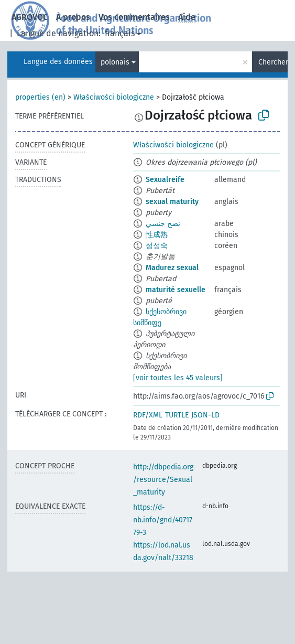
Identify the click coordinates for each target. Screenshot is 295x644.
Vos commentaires (134, 17)
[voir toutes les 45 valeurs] (178, 378)
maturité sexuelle (176, 290)
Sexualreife (165, 180)
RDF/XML (148, 415)
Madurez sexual (172, 268)
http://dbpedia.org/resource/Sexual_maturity (163, 480)
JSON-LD (205, 415)
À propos (73, 17)
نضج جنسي (163, 224)
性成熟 (157, 235)
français (120, 33)
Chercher (273, 62)
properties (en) (40, 97)
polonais (115, 62)
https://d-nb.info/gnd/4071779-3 (163, 520)
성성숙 (157, 246)
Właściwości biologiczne (114, 97)
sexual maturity (172, 202)
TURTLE (177, 415)
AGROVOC (30, 17)
